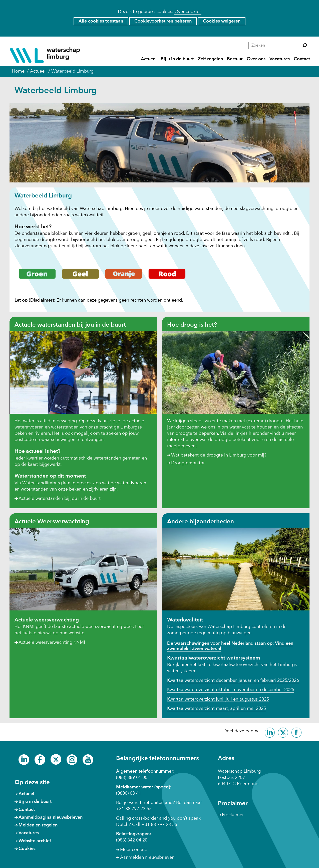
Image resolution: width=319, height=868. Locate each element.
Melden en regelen (38, 825)
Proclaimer (233, 815)
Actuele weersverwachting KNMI (52, 643)
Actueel (149, 59)
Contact (302, 59)
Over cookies (188, 12)
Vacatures (280, 59)
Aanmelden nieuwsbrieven (147, 857)
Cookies (27, 849)
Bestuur (235, 59)
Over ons (256, 59)
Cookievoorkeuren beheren (163, 21)
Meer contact (134, 850)
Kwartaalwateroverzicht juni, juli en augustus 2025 (218, 699)
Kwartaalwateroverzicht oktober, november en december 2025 (231, 690)
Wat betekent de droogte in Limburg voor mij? (219, 455)
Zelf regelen (210, 59)
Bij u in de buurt (177, 59)
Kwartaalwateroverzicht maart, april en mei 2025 (217, 709)
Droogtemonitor (188, 463)
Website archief (35, 841)
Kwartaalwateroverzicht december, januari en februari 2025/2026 (233, 681)
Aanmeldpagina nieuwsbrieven (51, 817)
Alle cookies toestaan (101, 21)
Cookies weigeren (222, 21)
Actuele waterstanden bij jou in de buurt (60, 499)
